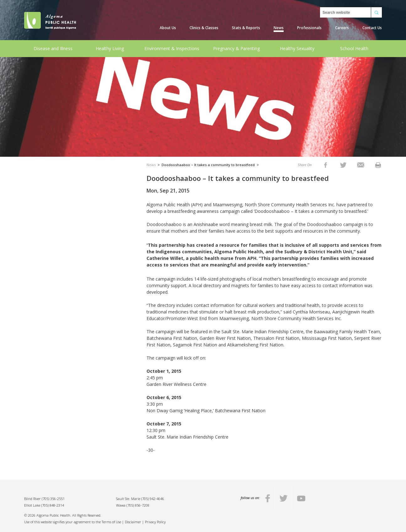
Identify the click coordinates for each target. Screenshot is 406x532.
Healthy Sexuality (297, 48)
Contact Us (372, 28)
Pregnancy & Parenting (236, 48)
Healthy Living (110, 48)
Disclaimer (133, 522)
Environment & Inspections (172, 48)
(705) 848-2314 (53, 505)
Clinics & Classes (204, 28)
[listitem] (326, 165)
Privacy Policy (155, 522)
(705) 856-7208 (138, 505)
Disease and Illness (53, 48)
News (279, 28)
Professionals (309, 28)
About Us (168, 28)
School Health (354, 48)
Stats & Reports (246, 28)
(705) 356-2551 (53, 499)
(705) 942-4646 (153, 499)
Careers (342, 28)
